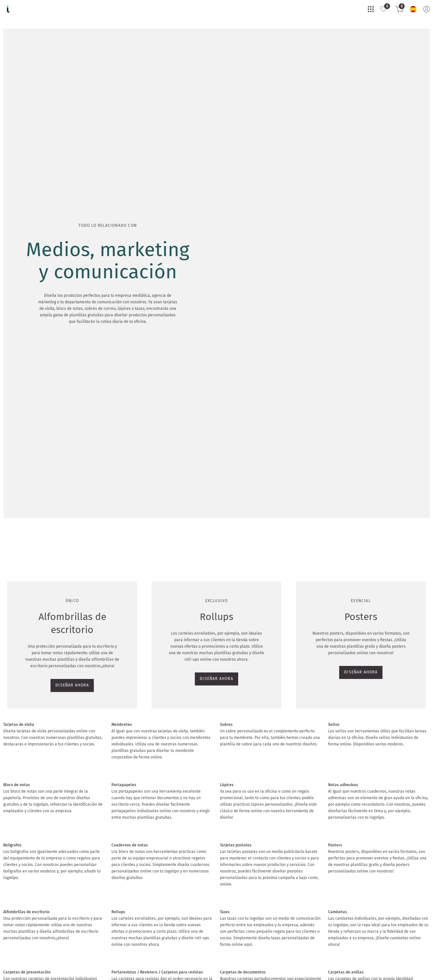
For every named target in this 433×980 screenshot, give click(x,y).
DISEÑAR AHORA (23, 119)
